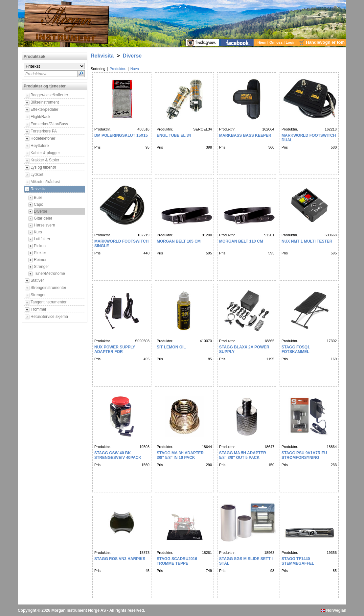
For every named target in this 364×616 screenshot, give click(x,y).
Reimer (40, 260)
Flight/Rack (40, 117)
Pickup (40, 246)
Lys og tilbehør (43, 167)
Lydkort (37, 175)
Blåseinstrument (45, 102)
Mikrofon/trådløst (45, 182)
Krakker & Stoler (45, 160)
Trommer (38, 309)
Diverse (41, 211)
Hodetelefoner (43, 138)
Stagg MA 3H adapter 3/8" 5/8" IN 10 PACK (180, 455)
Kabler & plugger (45, 153)
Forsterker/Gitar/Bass (49, 124)
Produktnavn (36, 74)
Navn (135, 69)
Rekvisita (39, 189)
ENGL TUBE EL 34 (174, 135)
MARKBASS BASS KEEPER (245, 135)
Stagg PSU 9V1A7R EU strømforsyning (304, 455)
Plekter (40, 253)
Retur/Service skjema (49, 317)
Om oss (276, 42)
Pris (97, 147)
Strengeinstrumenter (48, 288)
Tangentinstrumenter (48, 302)
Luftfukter (42, 239)
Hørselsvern (45, 225)
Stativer (37, 280)
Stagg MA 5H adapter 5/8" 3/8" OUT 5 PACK (243, 455)
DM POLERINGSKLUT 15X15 (121, 135)
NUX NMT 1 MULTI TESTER (307, 241)
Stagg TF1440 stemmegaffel (298, 561)
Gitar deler (43, 218)
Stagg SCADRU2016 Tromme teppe (177, 561)
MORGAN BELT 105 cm (179, 241)
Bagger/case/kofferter (49, 95)
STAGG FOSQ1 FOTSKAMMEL (296, 349)
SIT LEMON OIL (171, 347)
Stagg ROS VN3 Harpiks (120, 559)
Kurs (38, 232)
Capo (39, 204)
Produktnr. (118, 69)
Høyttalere (40, 146)
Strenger (41, 267)
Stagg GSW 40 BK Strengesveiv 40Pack (118, 455)
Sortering (98, 69)
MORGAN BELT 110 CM (241, 241)
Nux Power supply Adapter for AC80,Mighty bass (115, 352)
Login (291, 42)
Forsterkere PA (44, 131)
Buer (38, 198)
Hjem (262, 42)
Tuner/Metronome (49, 273)
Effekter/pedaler (45, 109)
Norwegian (334, 610)
